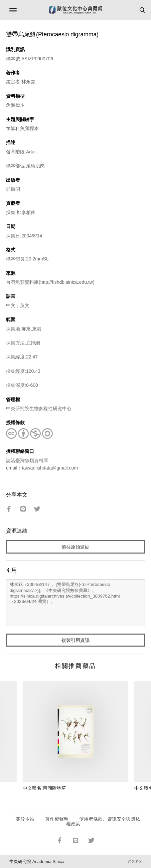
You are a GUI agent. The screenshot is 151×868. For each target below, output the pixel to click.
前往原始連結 (75, 547)
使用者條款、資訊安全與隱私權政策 (103, 821)
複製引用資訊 (75, 640)
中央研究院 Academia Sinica (37, 861)
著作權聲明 (57, 819)
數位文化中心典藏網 (75, 10)
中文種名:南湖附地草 (44, 788)
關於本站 (25, 819)
